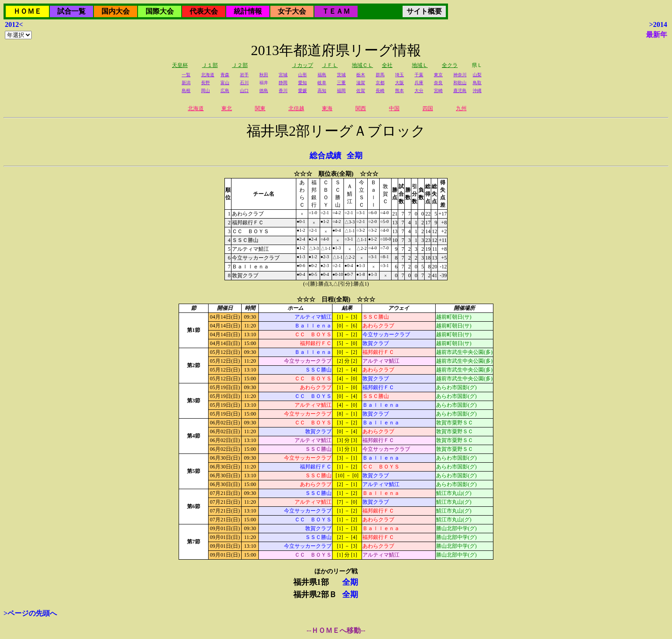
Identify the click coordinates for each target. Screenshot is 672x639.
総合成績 (325, 156)
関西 (361, 108)
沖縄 (477, 91)
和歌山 (460, 83)
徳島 (264, 91)
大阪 (399, 83)
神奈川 (460, 75)
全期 (355, 156)
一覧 (186, 75)
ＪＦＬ (330, 65)
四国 (428, 108)
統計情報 (248, 11)
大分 (419, 91)
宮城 (283, 75)
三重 (341, 83)
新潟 (186, 83)
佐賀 (361, 91)
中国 (394, 108)
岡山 (205, 91)
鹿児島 (460, 91)
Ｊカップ (302, 65)
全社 (387, 65)
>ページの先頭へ (30, 613)
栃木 (361, 75)
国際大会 (160, 11)
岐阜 (322, 83)
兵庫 (419, 83)
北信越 (296, 108)
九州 (461, 108)
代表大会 (204, 11)
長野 (205, 83)
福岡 (341, 91)
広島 (225, 91)
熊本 (399, 91)
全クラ (450, 65)
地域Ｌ (420, 65)
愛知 (302, 83)
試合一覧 (71, 11)
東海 (327, 108)
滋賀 (361, 83)
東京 (438, 75)
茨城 (341, 75)
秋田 (264, 75)
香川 (283, 91)
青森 (225, 75)
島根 (186, 91)
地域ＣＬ (362, 65)
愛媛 (302, 91)
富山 (225, 83)
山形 (302, 75)
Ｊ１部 (210, 65)
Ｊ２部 (240, 65)
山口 (244, 91)
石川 (244, 83)
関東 (260, 108)
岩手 (244, 75)
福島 (322, 75)
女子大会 (292, 11)
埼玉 (399, 75)
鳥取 (477, 83)
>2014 (658, 24)
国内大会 (116, 11)
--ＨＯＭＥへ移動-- (336, 630)
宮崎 (438, 91)
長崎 (380, 91)
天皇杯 (180, 65)
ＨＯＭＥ (27, 11)
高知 (322, 91)
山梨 (477, 75)
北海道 (208, 75)
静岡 (283, 83)
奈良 (438, 83)
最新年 (657, 35)
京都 (380, 83)
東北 (227, 108)
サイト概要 (424, 11)
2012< (14, 24)
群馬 (380, 75)
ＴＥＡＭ (336, 11)
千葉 (419, 75)
